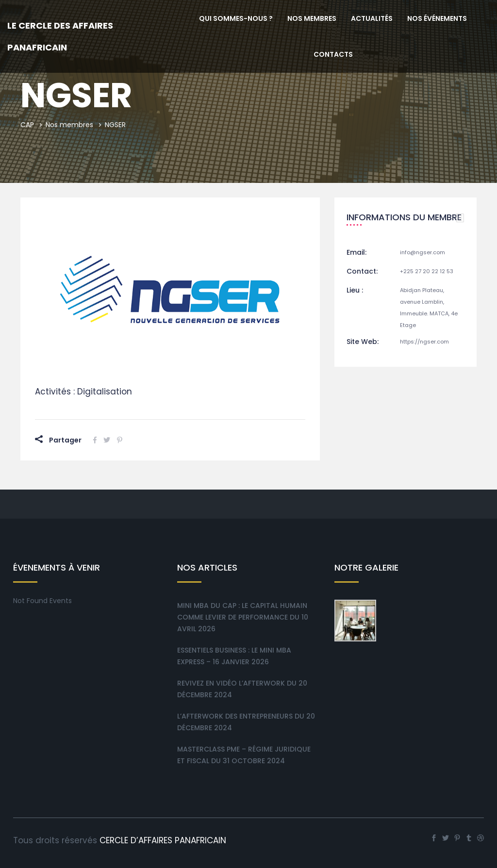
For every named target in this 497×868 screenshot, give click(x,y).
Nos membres (312, 18)
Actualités (372, 18)
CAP (27, 125)
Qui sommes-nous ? (236, 18)
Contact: (362, 271)
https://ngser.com (424, 342)
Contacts (333, 54)
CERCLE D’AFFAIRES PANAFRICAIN (163, 840)
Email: (356, 252)
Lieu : (355, 290)
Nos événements (437, 18)
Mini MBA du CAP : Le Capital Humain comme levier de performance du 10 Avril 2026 (243, 617)
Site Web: (363, 342)
